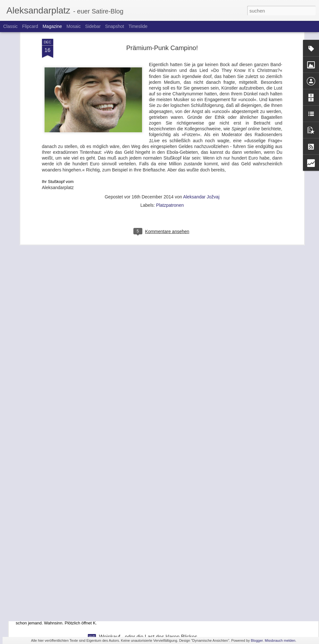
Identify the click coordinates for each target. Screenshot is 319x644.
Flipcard (30, 26)
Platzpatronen (170, 127)
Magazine (52, 26)
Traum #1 (38, 602)
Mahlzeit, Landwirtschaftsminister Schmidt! (147, 529)
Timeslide (138, 26)
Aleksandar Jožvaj (201, 118)
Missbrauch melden (280, 640)
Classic (10, 26)
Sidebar (93, 26)
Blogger (257, 640)
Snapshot (115, 26)
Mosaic (73, 26)
